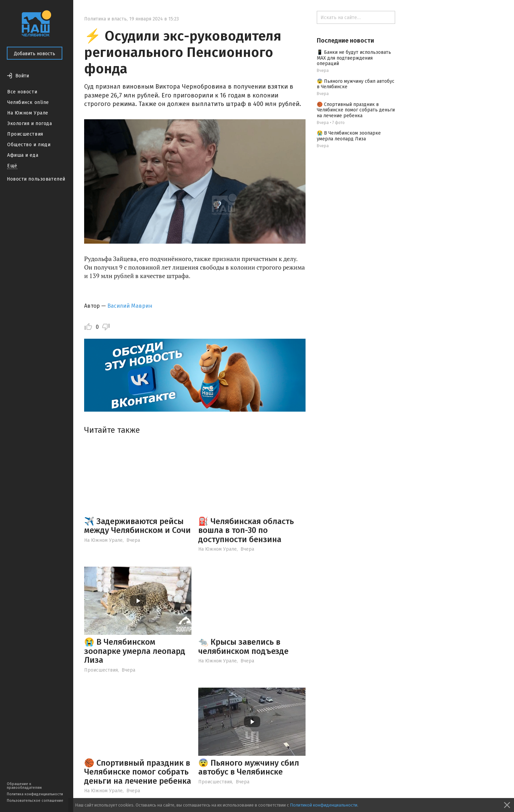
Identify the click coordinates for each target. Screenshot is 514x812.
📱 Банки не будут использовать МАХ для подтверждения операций (354, 58)
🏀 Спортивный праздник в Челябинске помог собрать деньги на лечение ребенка (138, 772)
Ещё (12, 166)
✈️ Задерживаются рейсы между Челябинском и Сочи (137, 526)
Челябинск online (28, 102)
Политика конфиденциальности (35, 794)
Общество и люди (29, 145)
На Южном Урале (28, 113)
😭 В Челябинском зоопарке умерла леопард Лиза (135, 651)
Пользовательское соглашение (35, 801)
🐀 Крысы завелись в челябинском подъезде (243, 646)
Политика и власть (105, 19)
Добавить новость (35, 54)
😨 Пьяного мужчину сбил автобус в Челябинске (249, 767)
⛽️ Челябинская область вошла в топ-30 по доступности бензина (246, 530)
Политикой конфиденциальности (324, 805)
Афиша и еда (23, 155)
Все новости (22, 92)
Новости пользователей (36, 179)
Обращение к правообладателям (24, 786)
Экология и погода (30, 124)
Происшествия (25, 134)
